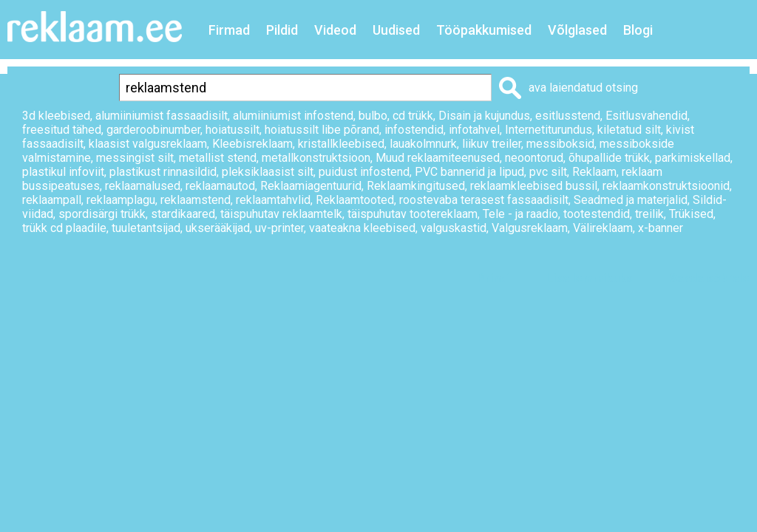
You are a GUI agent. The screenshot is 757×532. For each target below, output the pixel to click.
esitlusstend (568, 116)
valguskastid (454, 228)
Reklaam (594, 172)
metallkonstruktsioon (316, 158)
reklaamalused (143, 186)
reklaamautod (220, 186)
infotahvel (474, 130)
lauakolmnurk (423, 144)
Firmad (229, 30)
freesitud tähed (62, 130)
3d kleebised (56, 116)
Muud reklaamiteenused (438, 158)
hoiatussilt (232, 130)
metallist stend (218, 158)
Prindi (493, 278)
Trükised (691, 214)
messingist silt (135, 158)
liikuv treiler (492, 144)
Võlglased (577, 30)
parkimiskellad (693, 158)
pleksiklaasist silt (268, 172)
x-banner (661, 228)
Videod (335, 30)
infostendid (414, 130)
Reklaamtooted (355, 200)
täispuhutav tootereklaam (413, 214)
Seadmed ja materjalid (631, 200)
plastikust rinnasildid (163, 172)
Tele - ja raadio (520, 214)
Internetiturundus (549, 130)
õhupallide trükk (609, 158)
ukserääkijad (218, 228)
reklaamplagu (121, 200)
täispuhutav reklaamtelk (281, 214)
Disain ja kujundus (484, 116)
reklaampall (52, 200)
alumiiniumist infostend (293, 116)
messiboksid (560, 144)
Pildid (282, 30)
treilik (649, 214)
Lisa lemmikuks (590, 278)
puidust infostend (364, 172)
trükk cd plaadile (64, 228)
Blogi (638, 30)
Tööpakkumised (484, 30)
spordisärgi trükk (102, 214)
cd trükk (413, 116)
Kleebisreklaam (252, 144)
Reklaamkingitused (416, 186)
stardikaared (183, 214)
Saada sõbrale (710, 278)
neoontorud (534, 158)
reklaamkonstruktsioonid (666, 186)
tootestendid (597, 214)
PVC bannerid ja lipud (469, 172)
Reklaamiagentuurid (311, 186)
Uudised (396, 30)
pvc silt (548, 172)
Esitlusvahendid (646, 116)
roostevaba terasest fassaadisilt (484, 200)
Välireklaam (603, 228)
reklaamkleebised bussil (534, 186)
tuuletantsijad (146, 228)
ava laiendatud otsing (583, 88)
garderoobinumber (153, 130)
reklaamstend (196, 200)
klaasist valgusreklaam (148, 144)
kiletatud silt (629, 130)
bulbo (373, 116)
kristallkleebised (341, 144)
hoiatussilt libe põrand (322, 130)
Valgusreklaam (530, 228)
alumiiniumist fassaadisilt (162, 116)
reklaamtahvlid (273, 200)
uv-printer (279, 228)
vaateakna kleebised (362, 228)
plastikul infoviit (63, 172)
